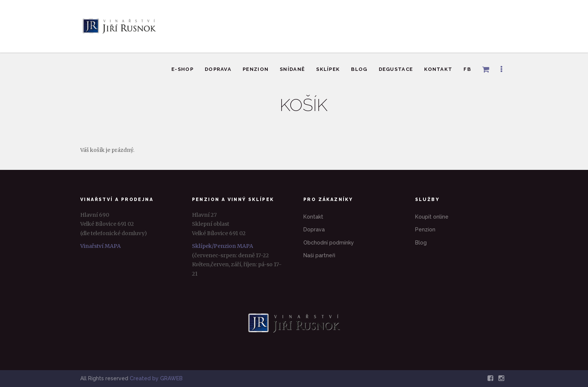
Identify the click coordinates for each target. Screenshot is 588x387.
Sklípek (328, 69)
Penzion (256, 69)
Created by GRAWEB (156, 378)
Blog (359, 69)
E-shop (182, 69)
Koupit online (432, 217)
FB (467, 69)
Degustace (396, 69)
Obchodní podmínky (329, 243)
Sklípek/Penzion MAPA (223, 246)
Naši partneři (319, 255)
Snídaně (292, 69)
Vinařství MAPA (100, 246)
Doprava (218, 69)
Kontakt (438, 69)
